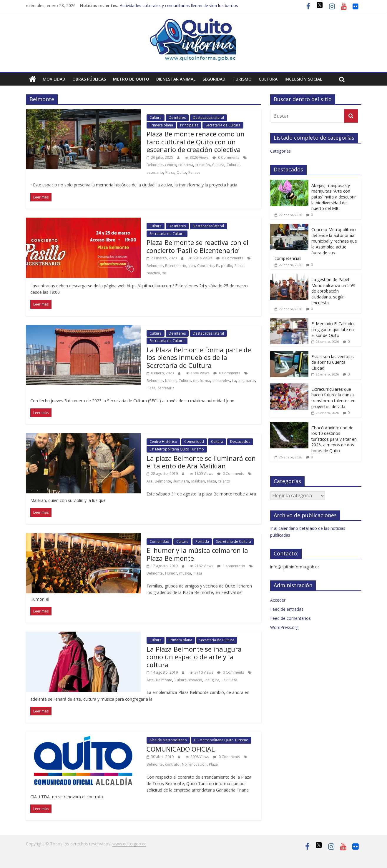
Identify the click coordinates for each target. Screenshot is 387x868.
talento (224, 481)
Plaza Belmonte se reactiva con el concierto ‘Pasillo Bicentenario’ (197, 246)
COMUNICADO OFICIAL (181, 749)
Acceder (278, 600)
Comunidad (194, 441)
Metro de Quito (131, 79)
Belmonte (155, 165)
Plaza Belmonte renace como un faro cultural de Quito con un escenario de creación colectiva (196, 142)
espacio (196, 680)
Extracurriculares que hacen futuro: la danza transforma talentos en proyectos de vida (333, 398)
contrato (172, 764)
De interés (177, 117)
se (164, 273)
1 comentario (231, 566)
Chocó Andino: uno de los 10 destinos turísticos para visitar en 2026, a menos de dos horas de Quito (334, 439)
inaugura (212, 680)
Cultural (233, 165)
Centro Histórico (163, 441)
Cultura (268, 79)
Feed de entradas (287, 609)
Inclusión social (303, 79)
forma (205, 381)
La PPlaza (229, 680)
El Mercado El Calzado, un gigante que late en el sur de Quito (333, 329)
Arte (150, 680)
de (195, 381)
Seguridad (214, 79)
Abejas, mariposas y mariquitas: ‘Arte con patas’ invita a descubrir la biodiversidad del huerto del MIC (334, 197)
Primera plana (161, 125)
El (217, 266)
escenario (155, 172)
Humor (171, 573)
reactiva (153, 273)
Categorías (280, 151)
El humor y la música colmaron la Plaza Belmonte (197, 554)
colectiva (186, 165)
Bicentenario (176, 266)
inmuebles (221, 381)
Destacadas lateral (208, 117)
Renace (194, 172)
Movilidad (54, 79)
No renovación (194, 764)
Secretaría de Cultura (223, 125)
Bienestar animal (176, 79)
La (234, 381)
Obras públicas (89, 79)
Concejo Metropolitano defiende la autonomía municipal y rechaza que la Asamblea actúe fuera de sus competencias (316, 244)
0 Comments (226, 157)
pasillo (227, 266)
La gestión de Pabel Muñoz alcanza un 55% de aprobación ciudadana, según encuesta (333, 291)
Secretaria (166, 388)
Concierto (205, 266)
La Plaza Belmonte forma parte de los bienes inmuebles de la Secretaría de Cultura (199, 357)
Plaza (170, 172)
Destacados (240, 441)
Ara (150, 481)
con (192, 266)
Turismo (242, 79)
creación (203, 165)
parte (250, 381)
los (241, 381)
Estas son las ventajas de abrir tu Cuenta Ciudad (333, 362)
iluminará (181, 481)
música (185, 573)
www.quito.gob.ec (129, 844)
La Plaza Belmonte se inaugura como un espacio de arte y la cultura (194, 657)
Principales (189, 125)
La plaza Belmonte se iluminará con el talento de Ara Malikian (201, 462)
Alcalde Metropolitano (168, 740)
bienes (171, 381)
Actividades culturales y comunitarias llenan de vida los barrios (179, 5)
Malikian (198, 481)
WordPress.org (284, 627)
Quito (181, 172)
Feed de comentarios (290, 618)
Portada (202, 541)
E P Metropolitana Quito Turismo (177, 449)
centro (171, 165)
